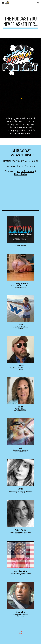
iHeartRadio (20, 174)
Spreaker (30, 166)
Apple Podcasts (26, 171)
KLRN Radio (31, 161)
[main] (21, 22)
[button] (3, 3)
